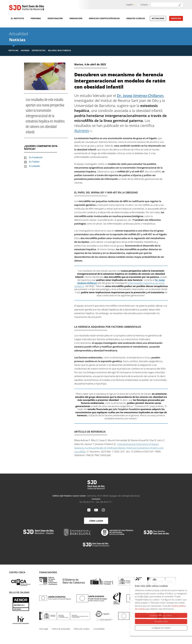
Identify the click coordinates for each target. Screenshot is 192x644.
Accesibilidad (99, 629)
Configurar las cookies (161, 628)
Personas (36, 18)
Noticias (17, 40)
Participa (176, 18)
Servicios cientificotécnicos (104, 18)
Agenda (25, 50)
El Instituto (17, 18)
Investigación (55, 18)
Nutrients (82, 131)
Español (129, 5)
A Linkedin (35, 166)
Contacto (144, 5)
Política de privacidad (61, 629)
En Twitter (34, 162)
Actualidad (158, 18)
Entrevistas (39, 50)
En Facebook (36, 157)
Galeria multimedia (59, 50)
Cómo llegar (96, 521)
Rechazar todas (161, 622)
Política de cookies (82, 629)
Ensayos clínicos (136, 18)
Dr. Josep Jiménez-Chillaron (140, 96)
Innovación (76, 18)
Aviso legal (44, 629)
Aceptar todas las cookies (161, 615)
